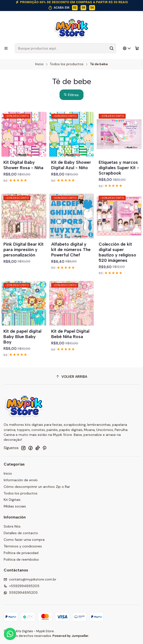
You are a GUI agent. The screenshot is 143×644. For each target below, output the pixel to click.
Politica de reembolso (21, 559)
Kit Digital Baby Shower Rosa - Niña (23, 165)
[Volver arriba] (71, 377)
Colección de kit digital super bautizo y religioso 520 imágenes (117, 252)
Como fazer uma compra (24, 540)
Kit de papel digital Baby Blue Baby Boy (22, 336)
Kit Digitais (12, 500)
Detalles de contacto (21, 533)
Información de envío (21, 480)
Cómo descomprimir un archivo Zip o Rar (37, 487)
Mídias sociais (15, 506)
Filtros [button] (71, 95)
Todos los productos (67, 64)
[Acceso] (127, 48)
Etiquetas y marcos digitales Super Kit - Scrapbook (119, 168)
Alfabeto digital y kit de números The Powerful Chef (71, 249)
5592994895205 (21, 593)
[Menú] (6, 48)
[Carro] (137, 48)
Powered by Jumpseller (71, 636)
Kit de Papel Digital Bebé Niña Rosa (70, 334)
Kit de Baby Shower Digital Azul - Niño (71, 165)
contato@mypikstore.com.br (30, 579)
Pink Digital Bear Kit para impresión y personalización (24, 249)
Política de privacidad (21, 553)
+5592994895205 (22, 586)
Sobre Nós (12, 526)
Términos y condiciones (23, 546)
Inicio (39, 64)
